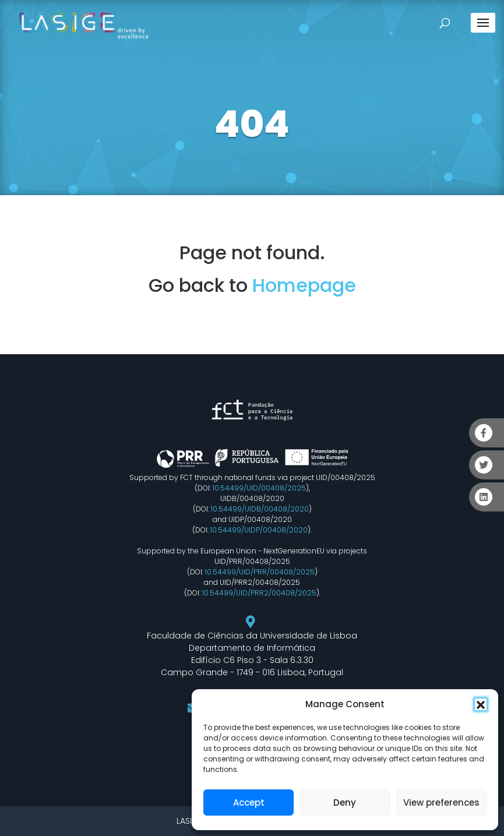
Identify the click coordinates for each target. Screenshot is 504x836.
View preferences (441, 803)
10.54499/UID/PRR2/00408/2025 (259, 593)
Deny (345, 803)
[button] (481, 704)
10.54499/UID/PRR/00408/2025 (260, 572)
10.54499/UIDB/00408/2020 (260, 509)
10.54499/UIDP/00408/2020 (259, 530)
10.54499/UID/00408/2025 (259, 488)
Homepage (304, 285)
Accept (249, 803)
